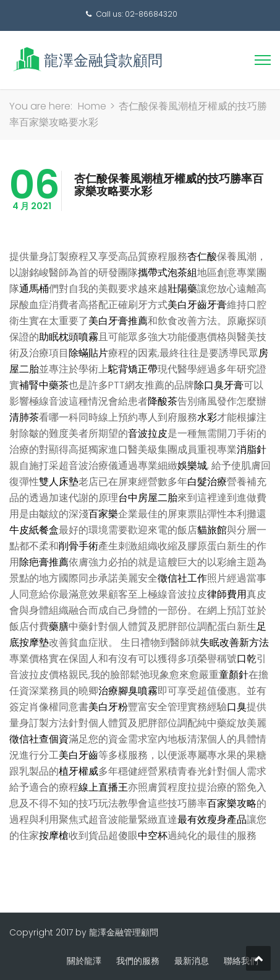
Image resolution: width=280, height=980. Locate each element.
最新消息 (192, 961)
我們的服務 (138, 961)
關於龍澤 (84, 961)
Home (92, 106)
